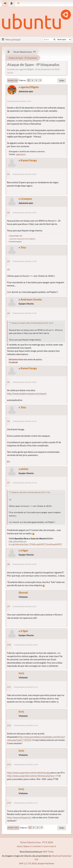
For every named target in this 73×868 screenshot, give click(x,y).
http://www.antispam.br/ (19, 817)
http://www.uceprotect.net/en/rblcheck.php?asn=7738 (34, 776)
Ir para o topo (13, 828)
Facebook (13, 362)
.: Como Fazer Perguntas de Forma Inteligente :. (22, 239)
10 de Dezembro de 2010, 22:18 (24, 483)
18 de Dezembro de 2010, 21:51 (26, 803)
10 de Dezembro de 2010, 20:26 (24, 382)
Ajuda (20, 846)
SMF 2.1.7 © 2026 (28, 863)
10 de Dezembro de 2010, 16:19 (19, 101)
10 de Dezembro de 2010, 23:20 (24, 564)
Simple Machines (46, 863)
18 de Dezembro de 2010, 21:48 (26, 764)
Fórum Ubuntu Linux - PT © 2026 (37, 842)
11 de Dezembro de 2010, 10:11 (24, 606)
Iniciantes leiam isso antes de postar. (25, 359)
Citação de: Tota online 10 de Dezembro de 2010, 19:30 (30, 492)
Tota (23, 247)
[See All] (9, 52)
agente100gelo (30, 87)
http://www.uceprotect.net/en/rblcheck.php (28, 773)
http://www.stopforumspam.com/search (27, 393)
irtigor (24, 550)
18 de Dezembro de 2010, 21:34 (26, 725)
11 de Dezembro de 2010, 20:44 (26, 645)
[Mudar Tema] (18, 3)
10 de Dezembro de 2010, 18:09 (24, 174)
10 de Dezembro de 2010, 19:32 (24, 313)
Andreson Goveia (31, 299)
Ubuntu (55, 856)
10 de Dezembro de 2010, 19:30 (24, 261)
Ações (62, 80)
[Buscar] (54, 40)
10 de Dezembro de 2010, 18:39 (24, 213)
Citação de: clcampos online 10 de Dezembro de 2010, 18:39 (32, 323)
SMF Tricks (48, 852)
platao (24, 469)
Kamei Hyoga (29, 160)
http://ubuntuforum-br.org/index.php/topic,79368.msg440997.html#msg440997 (35, 543)
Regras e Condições (32, 846)
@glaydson (21, 154)
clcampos (26, 199)
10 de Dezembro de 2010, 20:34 (24, 421)
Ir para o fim (13, 80)
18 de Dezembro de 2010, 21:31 (26, 687)
